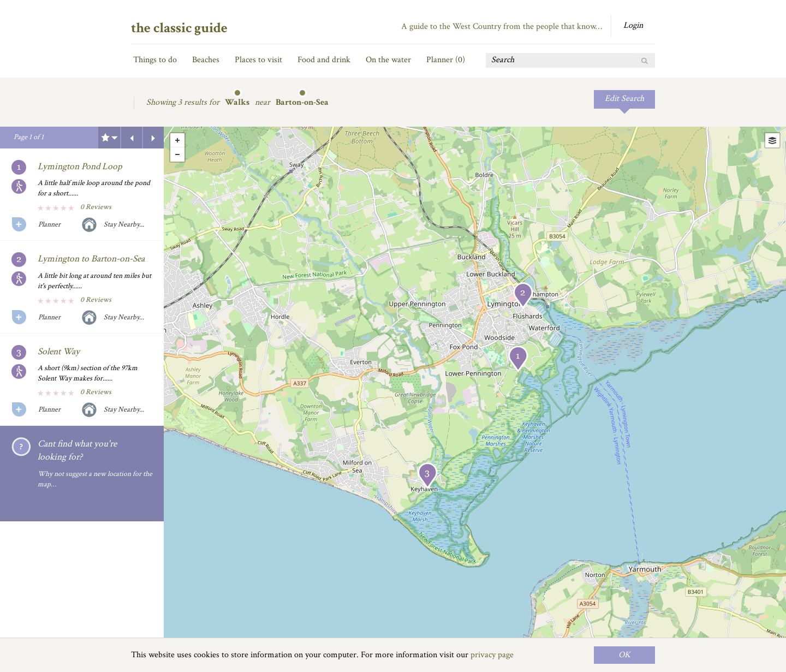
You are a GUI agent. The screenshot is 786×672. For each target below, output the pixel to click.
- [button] (177, 154)
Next (153, 138)
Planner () (446, 60)
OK (624, 655)
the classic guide (179, 28)
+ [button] (177, 140)
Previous (132, 138)
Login (633, 25)
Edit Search (624, 99)
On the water (388, 60)
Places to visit (258, 60)
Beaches (206, 60)
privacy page (492, 655)
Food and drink (324, 60)
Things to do (155, 60)
